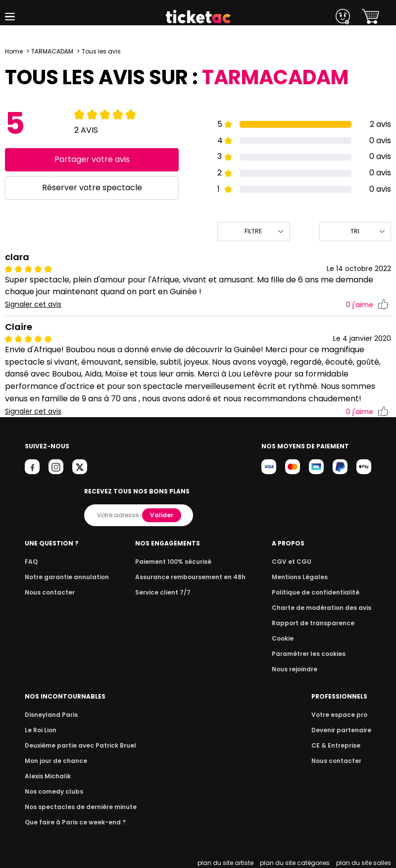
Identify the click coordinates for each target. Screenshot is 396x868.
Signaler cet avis (33, 304)
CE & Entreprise (338, 745)
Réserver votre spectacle (92, 188)
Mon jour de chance (54, 761)
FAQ (31, 562)
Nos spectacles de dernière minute (77, 807)
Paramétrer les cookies (312, 654)
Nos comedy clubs (52, 791)
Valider (162, 515)
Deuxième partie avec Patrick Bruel (77, 745)
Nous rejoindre (300, 669)
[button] (10, 17)
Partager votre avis (92, 159)
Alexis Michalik (47, 776)
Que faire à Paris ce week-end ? (72, 822)
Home (14, 51)
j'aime (367, 305)
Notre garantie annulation (64, 577)
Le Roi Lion (40, 730)
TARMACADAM (52, 51)
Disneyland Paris (50, 715)
